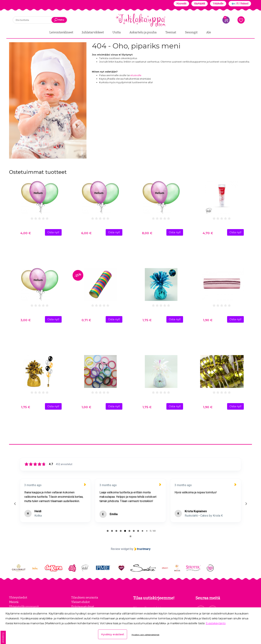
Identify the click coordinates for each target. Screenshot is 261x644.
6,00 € (86, 233)
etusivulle (136, 75)
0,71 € (86, 320)
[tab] (108, 531)
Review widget (120, 549)
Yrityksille (218, 4)
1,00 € (86, 407)
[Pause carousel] (130, 536)
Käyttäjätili (200, 4)
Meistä (14, 602)
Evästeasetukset (83, 606)
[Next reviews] (246, 503)
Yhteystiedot (18, 597)
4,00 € (26, 233)
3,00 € (26, 320)
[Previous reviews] (15, 503)
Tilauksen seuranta (85, 597)
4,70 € (208, 233)
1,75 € (147, 320)
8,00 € (147, 233)
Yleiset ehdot (80, 602)
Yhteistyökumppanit (24, 606)
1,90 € (208, 320)
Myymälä (181, 4)
